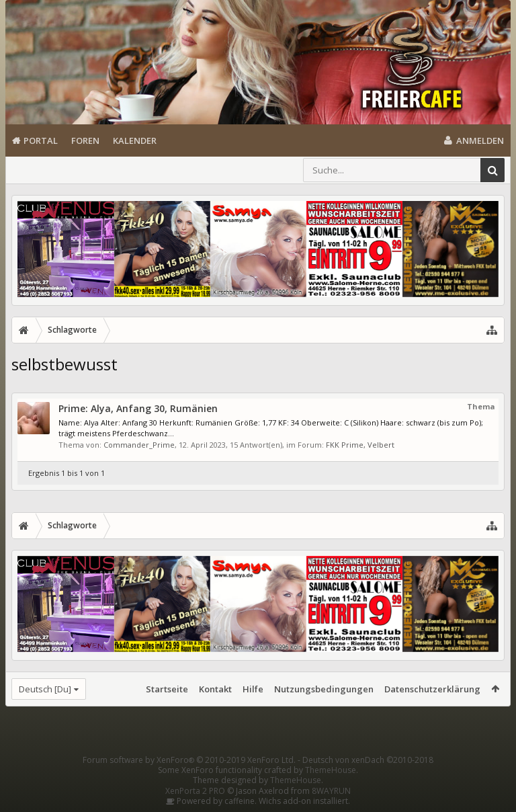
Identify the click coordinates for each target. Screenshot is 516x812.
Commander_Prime (139, 445)
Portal (41, 140)
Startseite (167, 689)
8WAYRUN (331, 791)
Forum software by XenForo (189, 760)
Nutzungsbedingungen (324, 689)
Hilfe (253, 689)
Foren (85, 140)
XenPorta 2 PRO (195, 791)
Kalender (135, 140)
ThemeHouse (331, 770)
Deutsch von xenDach (368, 760)
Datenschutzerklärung (432, 689)
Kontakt (215, 689)
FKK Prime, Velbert (360, 445)
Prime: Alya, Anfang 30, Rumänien (138, 408)
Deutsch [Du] (45, 689)
